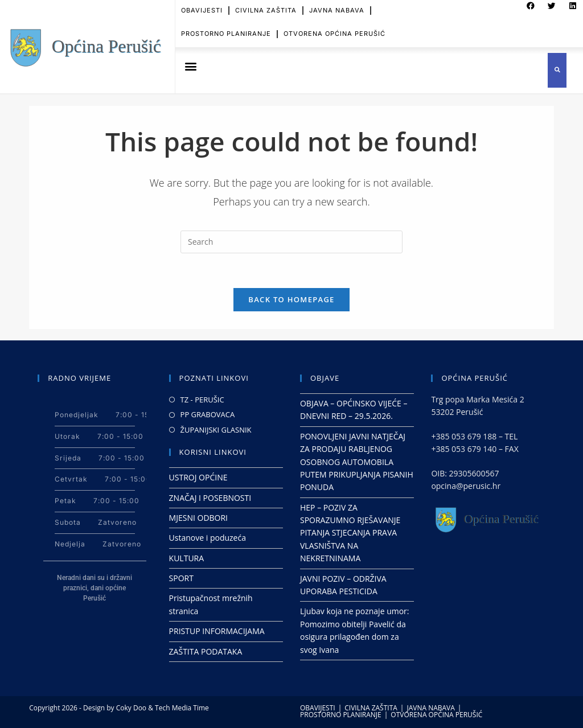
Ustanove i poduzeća (208, 538)
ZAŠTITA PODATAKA (206, 651)
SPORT (181, 578)
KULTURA (187, 558)
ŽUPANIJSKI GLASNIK (216, 430)
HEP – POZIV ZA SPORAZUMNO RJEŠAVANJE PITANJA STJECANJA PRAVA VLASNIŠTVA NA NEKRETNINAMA (350, 533)
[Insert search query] (291, 242)
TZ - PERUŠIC (202, 400)
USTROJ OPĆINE (198, 477)
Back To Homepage (291, 299)
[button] (190, 66)
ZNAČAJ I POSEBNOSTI (210, 498)
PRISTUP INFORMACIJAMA (217, 631)
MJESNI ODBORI (198, 518)
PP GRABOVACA (208, 414)
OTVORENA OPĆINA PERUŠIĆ (334, 30)
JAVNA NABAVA (430, 708)
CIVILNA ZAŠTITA (371, 708)
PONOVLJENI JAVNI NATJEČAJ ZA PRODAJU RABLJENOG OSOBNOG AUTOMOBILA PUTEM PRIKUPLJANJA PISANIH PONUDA (357, 462)
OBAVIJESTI (318, 708)
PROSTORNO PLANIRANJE (226, 30)
